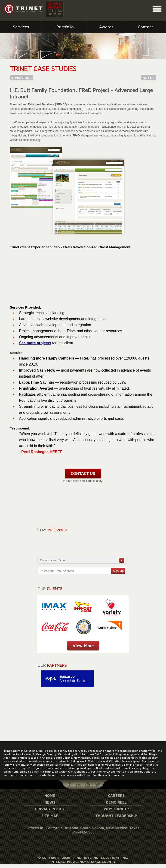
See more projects (35, 343)
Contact (146, 27)
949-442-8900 (83, 832)
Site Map (50, 816)
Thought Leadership (116, 816)
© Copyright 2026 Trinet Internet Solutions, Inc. (83, 857)
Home (50, 795)
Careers (116, 795)
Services (21, 27)
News (50, 802)
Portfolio (65, 27)
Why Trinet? (116, 809)
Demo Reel (116, 802)
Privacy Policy (50, 809)
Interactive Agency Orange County (83, 862)
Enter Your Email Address (57, 571)
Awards (106, 27)
